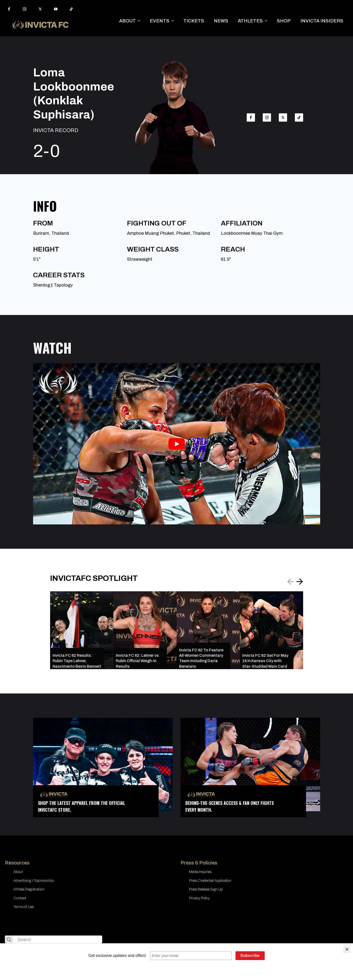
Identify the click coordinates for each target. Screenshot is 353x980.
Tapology (63, 285)
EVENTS (160, 21)
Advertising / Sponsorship (34, 881)
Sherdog (42, 285)
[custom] (71, 9)
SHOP (284, 21)
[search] (9, 940)
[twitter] (40, 9)
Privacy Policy (199, 898)
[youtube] (56, 9)
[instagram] (25, 9)
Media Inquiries (200, 872)
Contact (20, 898)
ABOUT (127, 21)
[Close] (347, 949)
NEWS (221, 21)
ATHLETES (250, 21)
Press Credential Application (210, 881)
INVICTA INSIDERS (322, 21)
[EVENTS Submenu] (174, 21)
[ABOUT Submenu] (140, 21)
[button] (300, 582)
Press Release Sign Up (206, 889)
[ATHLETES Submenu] (267, 21)
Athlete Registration (29, 889)
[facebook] (9, 9)
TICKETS (194, 21)
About (18, 872)
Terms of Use (24, 907)
